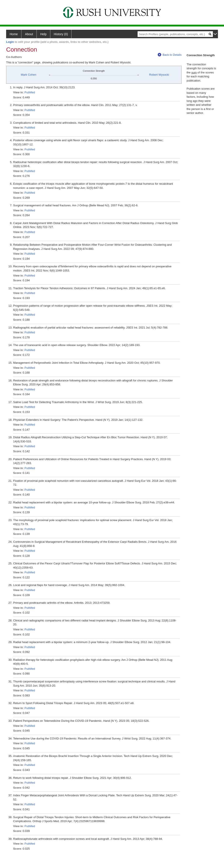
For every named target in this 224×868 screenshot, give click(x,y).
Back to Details (170, 55)
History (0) (61, 34)
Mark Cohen (29, 75)
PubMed (30, 92)
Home (14, 34)
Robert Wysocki (159, 75)
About (29, 34)
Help (43, 34)
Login (10, 42)
